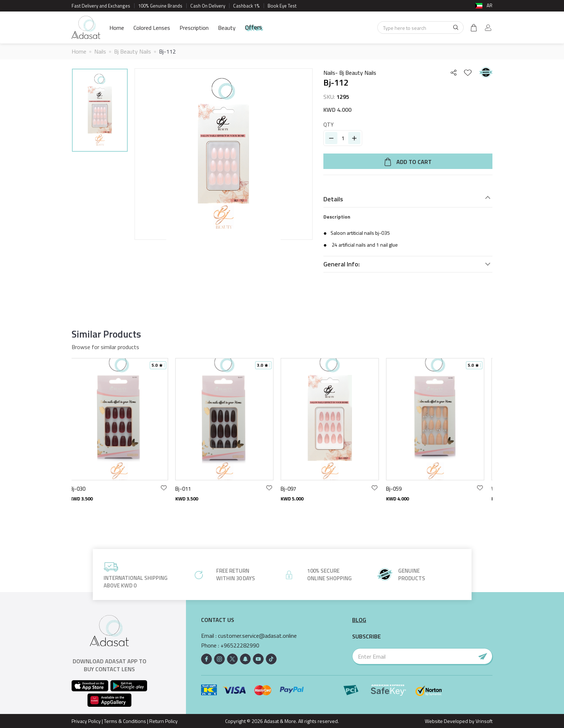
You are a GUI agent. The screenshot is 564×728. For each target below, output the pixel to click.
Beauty (227, 28)
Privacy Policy (86, 721)
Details (333, 199)
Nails (100, 51)
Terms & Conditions (125, 721)
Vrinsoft (483, 721)
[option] (100, 111)
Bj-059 (399, 489)
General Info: (342, 264)
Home (117, 28)
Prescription (194, 28)
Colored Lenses (152, 28)
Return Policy (163, 721)
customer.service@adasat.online (257, 636)
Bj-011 (188, 489)
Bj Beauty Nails (133, 51)
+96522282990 (240, 645)
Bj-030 (83, 489)
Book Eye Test (282, 6)
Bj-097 (294, 489)
